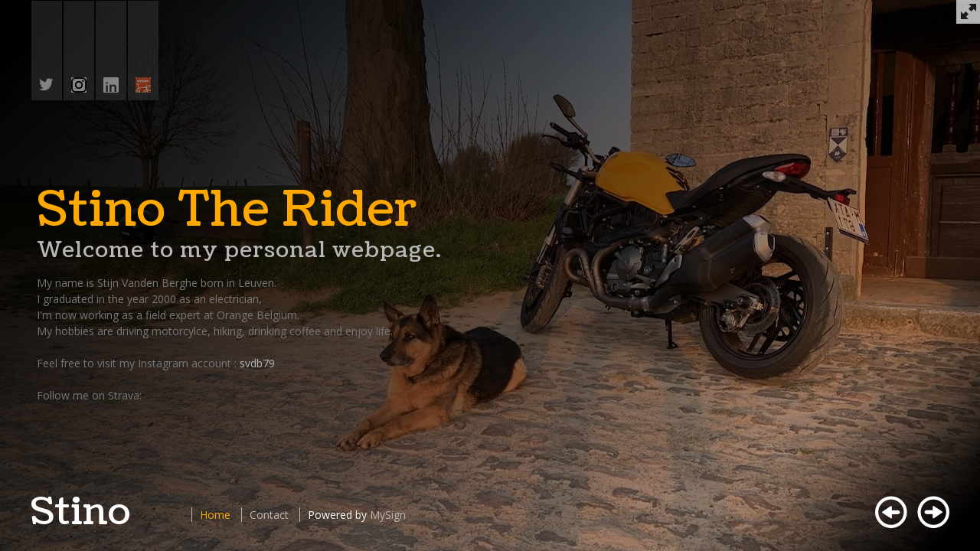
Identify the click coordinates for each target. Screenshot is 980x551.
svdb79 (257, 363)
